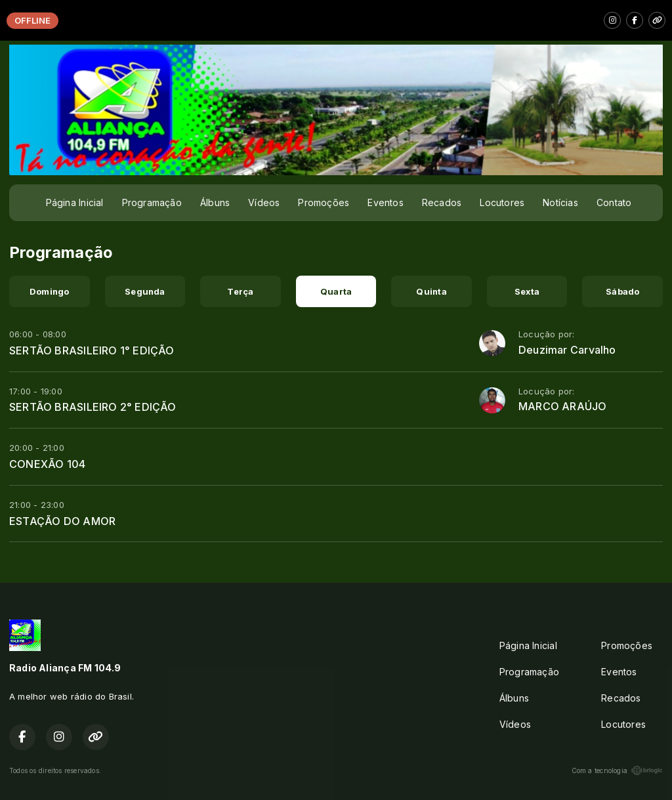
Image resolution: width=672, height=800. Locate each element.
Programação (152, 202)
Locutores (502, 202)
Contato (614, 202)
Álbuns (215, 202)
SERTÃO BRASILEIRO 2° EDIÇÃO (93, 407)
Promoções (324, 202)
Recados (442, 202)
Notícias (560, 202)
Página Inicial (75, 202)
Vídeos (264, 202)
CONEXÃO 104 (47, 464)
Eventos (385, 202)
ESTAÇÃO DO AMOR (62, 521)
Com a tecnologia (617, 770)
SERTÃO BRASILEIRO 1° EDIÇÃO (92, 350)
